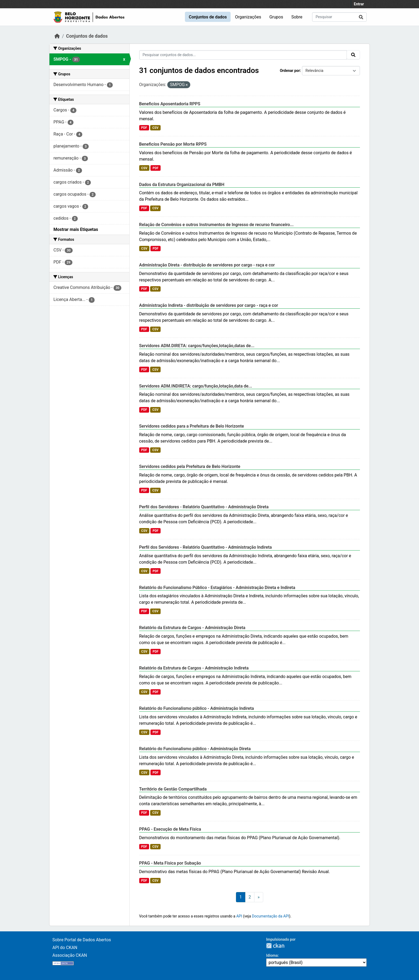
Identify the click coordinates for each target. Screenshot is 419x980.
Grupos (276, 17)
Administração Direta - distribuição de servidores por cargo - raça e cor (207, 265)
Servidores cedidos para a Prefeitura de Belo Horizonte (192, 426)
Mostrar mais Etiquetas (76, 229)
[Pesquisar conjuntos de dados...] (339, 17)
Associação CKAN (70, 955)
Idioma (272, 955)
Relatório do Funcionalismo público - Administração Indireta (197, 708)
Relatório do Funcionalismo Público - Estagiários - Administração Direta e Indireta (217, 588)
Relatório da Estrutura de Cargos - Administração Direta (192, 628)
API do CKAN (65, 948)
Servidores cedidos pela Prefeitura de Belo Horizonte (190, 466)
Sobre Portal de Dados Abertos (82, 940)
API (239, 916)
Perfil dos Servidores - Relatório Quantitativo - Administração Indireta (206, 547)
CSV (155, 128)
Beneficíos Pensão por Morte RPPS (173, 144)
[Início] (57, 36)
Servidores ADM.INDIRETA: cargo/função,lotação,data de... (196, 386)
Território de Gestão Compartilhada (173, 789)
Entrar (359, 4)
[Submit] (361, 17)
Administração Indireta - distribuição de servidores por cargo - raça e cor (209, 305)
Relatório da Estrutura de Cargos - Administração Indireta (194, 668)
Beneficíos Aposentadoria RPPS (170, 104)
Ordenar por (290, 71)
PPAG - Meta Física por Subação (170, 863)
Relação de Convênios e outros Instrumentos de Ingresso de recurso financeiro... (216, 225)
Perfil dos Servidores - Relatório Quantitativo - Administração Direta (204, 507)
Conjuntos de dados (208, 17)
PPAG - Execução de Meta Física (170, 829)
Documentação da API (271, 916)
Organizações (248, 17)
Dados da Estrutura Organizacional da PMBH (182, 185)
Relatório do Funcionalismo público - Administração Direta (195, 749)
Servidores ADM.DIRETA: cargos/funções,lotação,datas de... (197, 346)
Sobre (297, 17)
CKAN (275, 946)
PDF (144, 128)
